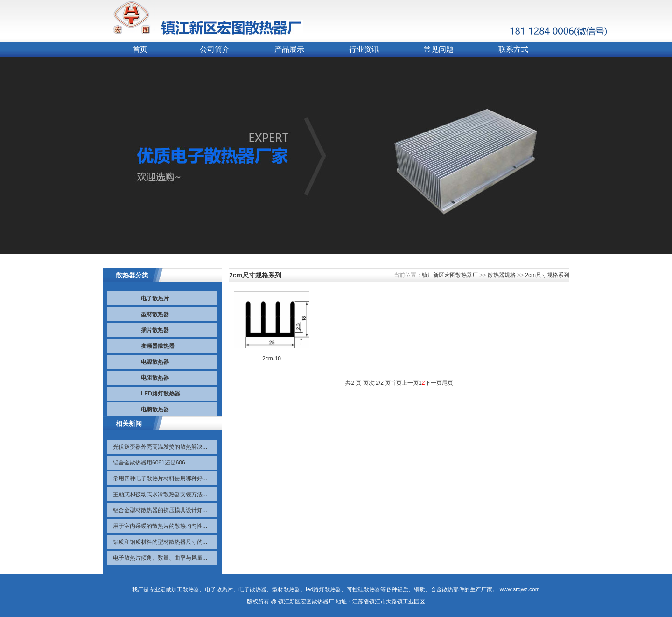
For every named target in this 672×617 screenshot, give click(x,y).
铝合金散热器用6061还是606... (151, 463)
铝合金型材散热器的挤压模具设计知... (160, 510)
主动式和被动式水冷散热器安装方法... (160, 494)
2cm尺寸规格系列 (547, 275)
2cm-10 (272, 359)
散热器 (191, 589)
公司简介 (215, 49)
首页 (140, 49)
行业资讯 (364, 49)
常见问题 (439, 49)
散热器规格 (502, 275)
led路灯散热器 (323, 589)
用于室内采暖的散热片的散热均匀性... (160, 526)
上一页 (410, 383)
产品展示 (289, 49)
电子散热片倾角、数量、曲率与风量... (160, 558)
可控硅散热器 (364, 589)
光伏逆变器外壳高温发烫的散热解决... (160, 447)
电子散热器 (252, 589)
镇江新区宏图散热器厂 (450, 275)
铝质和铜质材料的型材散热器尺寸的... (160, 542)
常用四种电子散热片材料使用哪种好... (160, 478)
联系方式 (513, 49)
